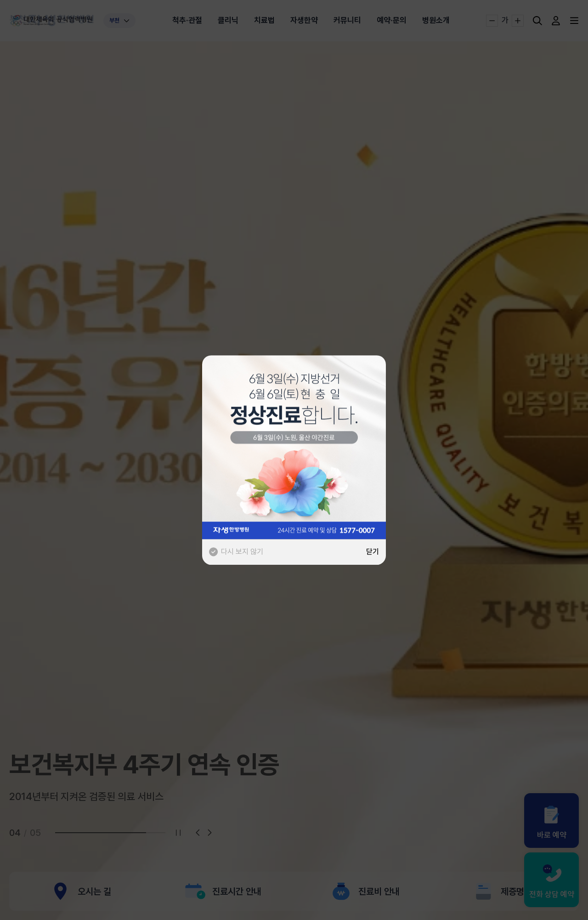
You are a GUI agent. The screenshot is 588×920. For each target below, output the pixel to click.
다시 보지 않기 (236, 552)
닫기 (373, 552)
